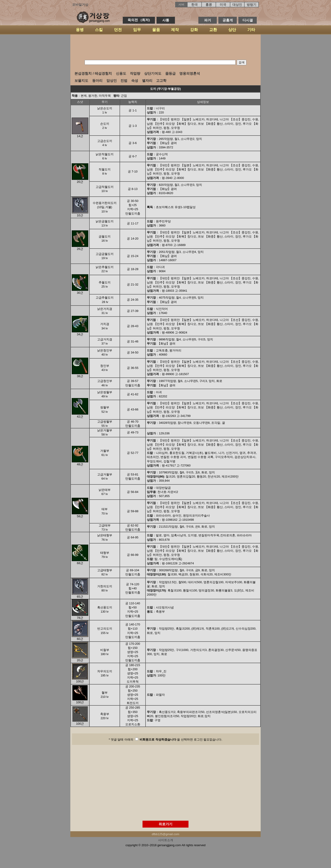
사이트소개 (166, 840)
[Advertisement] (165, 47)
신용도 (121, 73)
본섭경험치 (83, 73)
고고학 (161, 81)
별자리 (147, 81)
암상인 (112, 81)
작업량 (135, 73)
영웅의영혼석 (190, 73)
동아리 (97, 81)
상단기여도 (153, 73)
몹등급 (170, 73)
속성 (135, 81)
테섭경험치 (103, 73)
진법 (124, 81)
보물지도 (81, 81)
